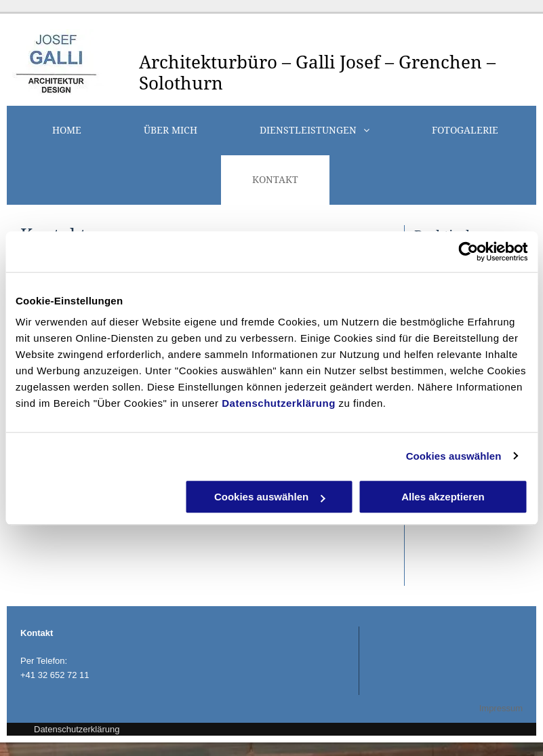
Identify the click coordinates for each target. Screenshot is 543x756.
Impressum (501, 708)
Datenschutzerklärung (279, 403)
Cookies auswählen (454, 456)
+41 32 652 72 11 (55, 675)
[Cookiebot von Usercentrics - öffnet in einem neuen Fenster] (468, 252)
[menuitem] (67, 131)
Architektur (188, 62)
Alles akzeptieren (443, 497)
